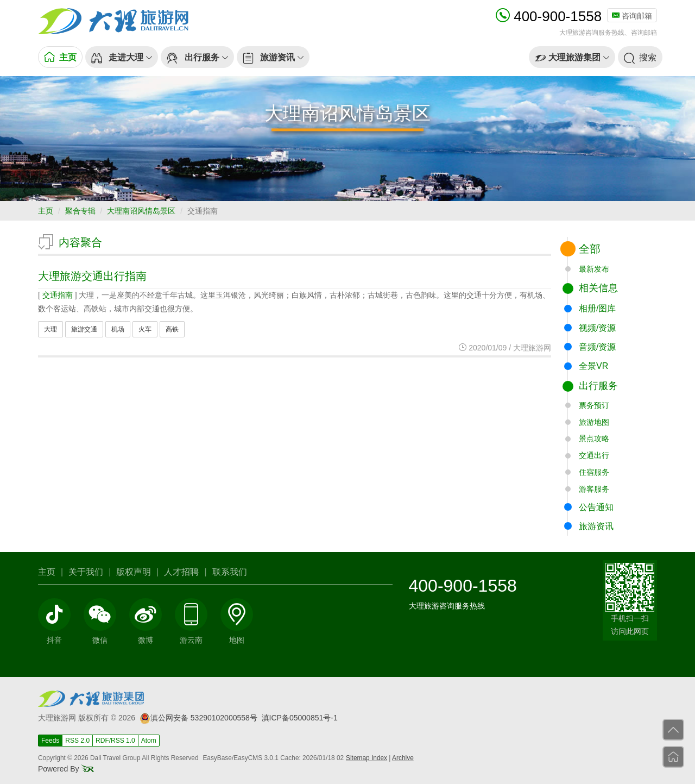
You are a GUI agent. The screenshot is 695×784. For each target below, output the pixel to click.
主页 (46, 211)
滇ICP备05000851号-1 (300, 718)
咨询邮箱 (632, 16)
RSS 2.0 (77, 741)
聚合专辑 (80, 211)
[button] (122, 57)
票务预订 (594, 405)
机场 (118, 329)
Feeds (50, 741)
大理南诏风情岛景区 (141, 211)
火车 (145, 329)
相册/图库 (597, 308)
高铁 (172, 329)
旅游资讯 (596, 526)
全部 (590, 249)
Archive (403, 758)
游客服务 (594, 489)
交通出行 (594, 455)
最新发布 (594, 269)
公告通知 (596, 507)
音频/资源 (597, 347)
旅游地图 (594, 422)
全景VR (593, 366)
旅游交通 (84, 329)
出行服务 (598, 386)
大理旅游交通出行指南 (92, 276)
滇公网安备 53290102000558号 (198, 718)
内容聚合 (80, 242)
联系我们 (230, 572)
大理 (50, 329)
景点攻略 (594, 438)
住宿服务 (594, 472)
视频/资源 (597, 328)
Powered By (66, 769)
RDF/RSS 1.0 (115, 741)
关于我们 (86, 572)
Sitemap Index (367, 758)
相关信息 (598, 288)
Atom (149, 741)
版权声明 (134, 572)
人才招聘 (181, 572)
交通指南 (58, 295)
